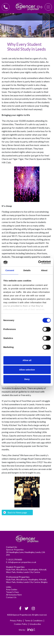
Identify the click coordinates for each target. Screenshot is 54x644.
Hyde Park (11, 569)
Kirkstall (43, 569)
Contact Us (11, 597)
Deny (27, 379)
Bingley (44, 582)
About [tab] (44, 270)
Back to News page (15, 512)
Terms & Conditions (34, 621)
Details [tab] (27, 270)
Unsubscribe (35, 624)
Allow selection (27, 370)
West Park (11, 572)
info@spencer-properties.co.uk (22, 562)
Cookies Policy (21, 624)
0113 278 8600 (15, 560)
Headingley (33, 569)
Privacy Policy (16, 621)
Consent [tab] (10, 270)
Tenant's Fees (12, 592)
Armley (20, 572)
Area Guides (12, 589)
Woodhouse (22, 569)
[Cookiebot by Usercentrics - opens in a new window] (38, 262)
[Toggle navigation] (48, 7)
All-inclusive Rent (14, 595)
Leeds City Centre (32, 572)
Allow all (27, 360)
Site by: (27, 630)
